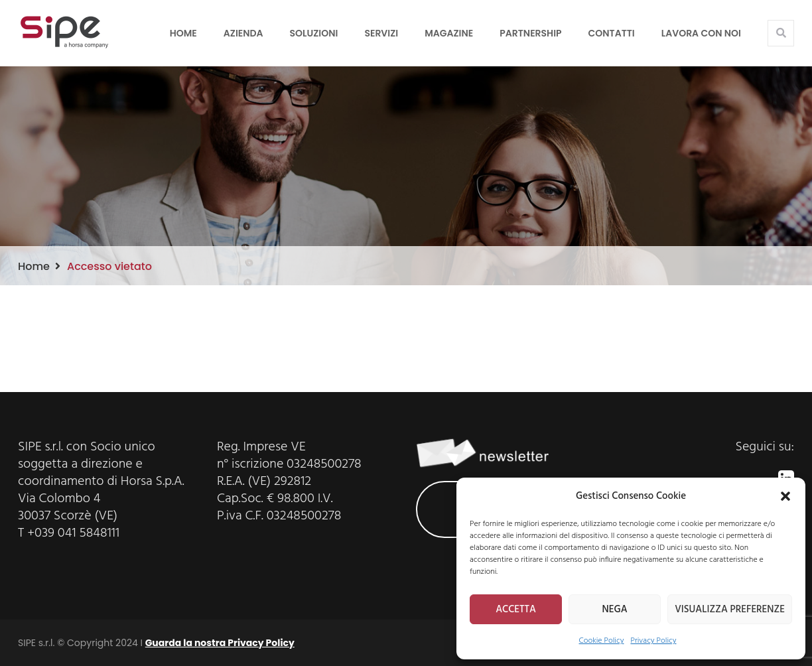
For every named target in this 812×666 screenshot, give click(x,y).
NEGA (615, 610)
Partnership (530, 33)
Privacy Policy (653, 641)
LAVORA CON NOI (701, 33)
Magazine (449, 33)
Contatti (612, 33)
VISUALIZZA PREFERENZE (730, 610)
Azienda (243, 33)
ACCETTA (516, 610)
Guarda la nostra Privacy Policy (220, 643)
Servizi (381, 33)
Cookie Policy (602, 641)
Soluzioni (314, 33)
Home (183, 33)
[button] (785, 496)
